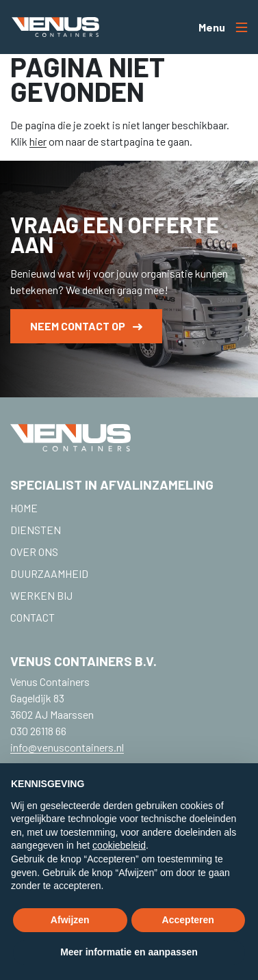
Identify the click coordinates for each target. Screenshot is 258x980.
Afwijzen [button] (70, 920)
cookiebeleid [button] (119, 845)
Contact (33, 617)
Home (24, 508)
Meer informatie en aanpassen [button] (129, 952)
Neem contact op (86, 326)
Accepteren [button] (188, 920)
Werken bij (41, 595)
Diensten (36, 530)
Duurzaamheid (49, 573)
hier (38, 141)
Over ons (34, 552)
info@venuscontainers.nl (67, 747)
